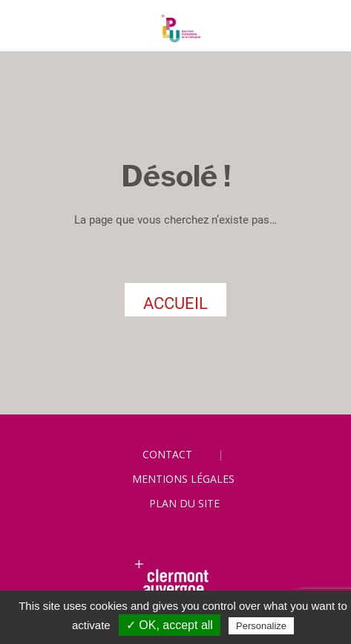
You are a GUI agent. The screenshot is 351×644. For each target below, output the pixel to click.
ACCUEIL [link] (175, 303)
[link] (175, 28)
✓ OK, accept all (170, 625)
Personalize (261, 626)
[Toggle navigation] (27, 29)
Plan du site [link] (184, 503)
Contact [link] (167, 454)
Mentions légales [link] (183, 479)
